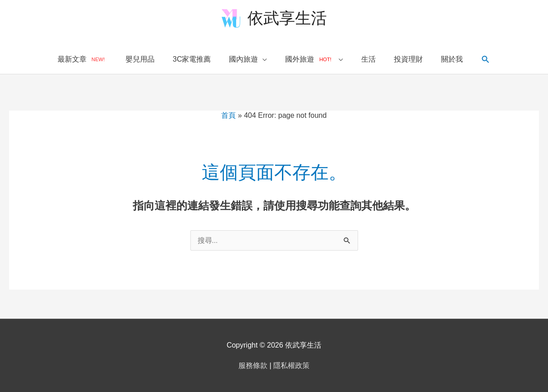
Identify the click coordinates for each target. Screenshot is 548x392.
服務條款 (253, 365)
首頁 (228, 115)
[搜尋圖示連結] (486, 60)
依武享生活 (287, 18)
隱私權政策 (291, 365)
